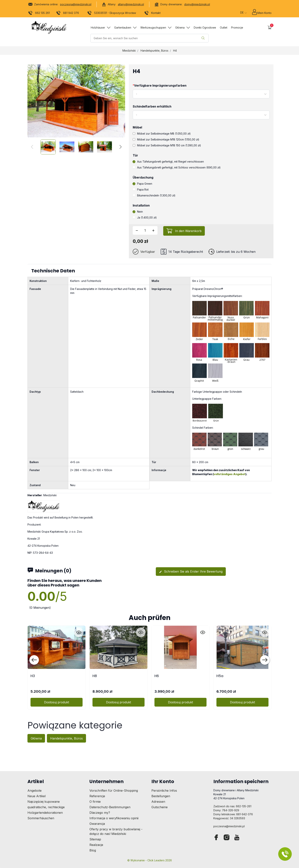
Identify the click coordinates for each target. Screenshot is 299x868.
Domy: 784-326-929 (226, 810)
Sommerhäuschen (41, 818)
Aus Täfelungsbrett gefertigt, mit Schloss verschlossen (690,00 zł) (177, 167)
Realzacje (96, 845)
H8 (95, 676)
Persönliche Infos (164, 791)
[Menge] (145, 230)
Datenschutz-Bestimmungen (110, 807)
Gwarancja (97, 824)
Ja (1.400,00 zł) (145, 217)
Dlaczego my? (100, 813)
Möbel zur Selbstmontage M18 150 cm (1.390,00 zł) (167, 145)
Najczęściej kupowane (44, 802)
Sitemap (95, 839)
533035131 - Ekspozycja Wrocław (112, 14)
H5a (220, 676)
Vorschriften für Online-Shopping (114, 791)
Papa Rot (141, 189)
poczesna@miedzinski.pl (76, 4)
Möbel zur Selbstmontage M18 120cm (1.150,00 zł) (166, 139)
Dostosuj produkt (57, 702)
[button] (270, 28)
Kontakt (153, 14)
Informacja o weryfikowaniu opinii (114, 818)
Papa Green (142, 184)
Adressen (158, 802)
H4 (175, 51)
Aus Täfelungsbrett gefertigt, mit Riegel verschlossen (168, 162)
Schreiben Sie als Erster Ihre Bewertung (191, 571)
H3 (33, 676)
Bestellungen (161, 796)
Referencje (97, 796)
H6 (157, 676)
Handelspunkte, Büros (154, 51)
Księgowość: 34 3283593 (229, 818)
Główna (36, 738)
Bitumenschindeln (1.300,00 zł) (154, 195)
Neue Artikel (37, 796)
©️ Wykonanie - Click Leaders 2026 (150, 860)
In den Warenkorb (188, 231)
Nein (138, 212)
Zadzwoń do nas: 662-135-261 (232, 806)
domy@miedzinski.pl (197, 4)
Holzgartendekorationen (45, 813)
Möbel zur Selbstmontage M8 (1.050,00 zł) (162, 134)
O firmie (95, 802)
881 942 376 (68, 14)
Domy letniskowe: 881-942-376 (233, 814)
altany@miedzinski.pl (131, 4)
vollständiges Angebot (229, 474)
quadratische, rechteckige (46, 807)
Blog (93, 850)
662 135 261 (39, 14)
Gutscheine (160, 807)
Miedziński (129, 51)
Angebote (35, 791)
